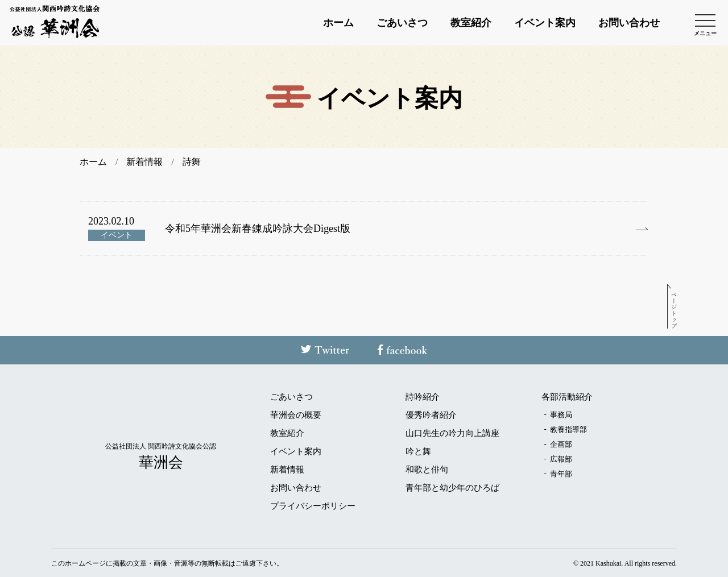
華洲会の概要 (296, 415)
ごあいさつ (402, 23)
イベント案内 (545, 23)
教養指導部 (568, 429)
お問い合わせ (629, 23)
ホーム (338, 23)
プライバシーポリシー (313, 506)
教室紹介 (471, 23)
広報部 (561, 459)
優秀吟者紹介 (431, 415)
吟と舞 (418, 452)
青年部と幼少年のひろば (452, 488)
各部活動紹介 (567, 397)
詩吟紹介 (423, 397)
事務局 (561, 415)
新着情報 (287, 470)
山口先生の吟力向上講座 (452, 433)
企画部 (561, 444)
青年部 (561, 474)
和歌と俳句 (427, 470)
